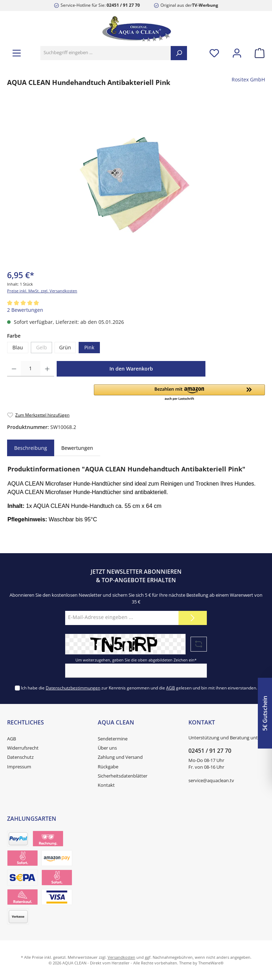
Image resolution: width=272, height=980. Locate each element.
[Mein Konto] (237, 53)
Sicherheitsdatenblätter (123, 776)
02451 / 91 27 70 (123, 5)
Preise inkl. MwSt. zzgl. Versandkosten (42, 291)
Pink (89, 348)
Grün (65, 348)
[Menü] (17, 53)
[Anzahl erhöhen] (47, 369)
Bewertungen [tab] (77, 448)
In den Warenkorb (131, 369)
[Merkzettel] (214, 53)
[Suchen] (179, 53)
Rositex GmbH (248, 80)
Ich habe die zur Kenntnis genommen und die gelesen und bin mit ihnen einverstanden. (139, 688)
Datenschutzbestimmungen (73, 688)
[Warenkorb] (257, 53)
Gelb (42, 348)
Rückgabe (108, 767)
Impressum (19, 767)
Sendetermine (113, 739)
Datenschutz (20, 757)
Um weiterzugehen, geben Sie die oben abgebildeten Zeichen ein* (136, 660)
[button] (179, 393)
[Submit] (193, 618)
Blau (18, 348)
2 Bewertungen (25, 310)
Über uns (107, 748)
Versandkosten (121, 957)
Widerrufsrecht (23, 748)
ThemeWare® (211, 963)
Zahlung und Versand (120, 757)
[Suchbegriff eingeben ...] (106, 53)
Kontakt (106, 785)
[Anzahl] (31, 369)
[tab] (31, 448)
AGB (171, 688)
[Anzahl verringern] (14, 369)
